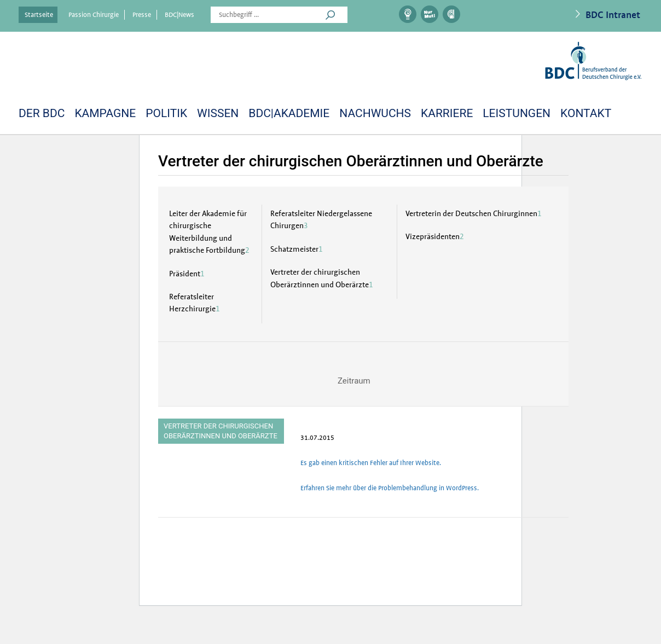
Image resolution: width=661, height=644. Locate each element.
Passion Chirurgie (94, 15)
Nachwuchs (375, 113)
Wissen (218, 113)
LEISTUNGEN (517, 113)
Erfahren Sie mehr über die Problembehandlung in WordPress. (390, 488)
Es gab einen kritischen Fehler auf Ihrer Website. (371, 463)
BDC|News (179, 15)
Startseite (39, 15)
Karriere (447, 113)
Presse (142, 15)
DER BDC (42, 113)
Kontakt (586, 113)
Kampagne (105, 113)
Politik (166, 113)
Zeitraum (354, 381)
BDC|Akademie (289, 113)
